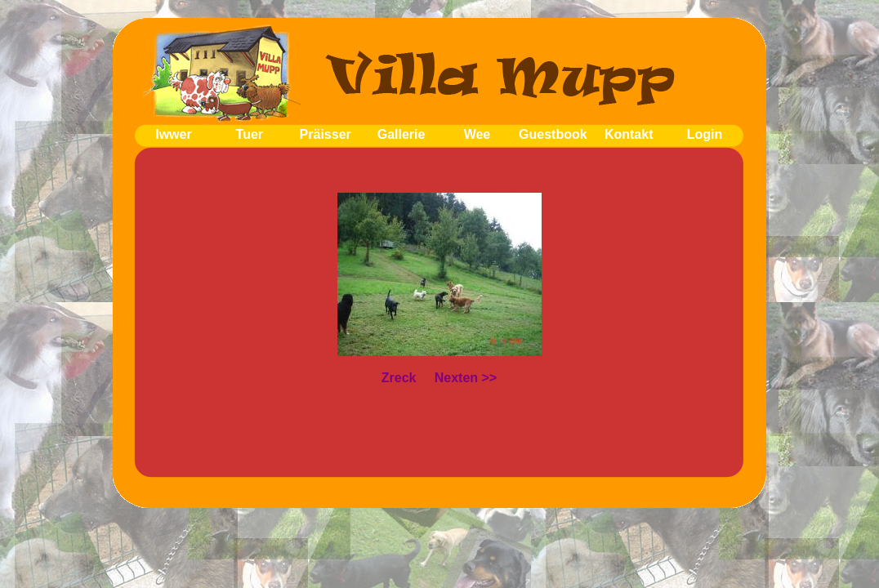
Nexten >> (466, 378)
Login (705, 134)
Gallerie (402, 134)
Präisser (326, 134)
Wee (477, 134)
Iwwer (173, 134)
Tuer (250, 134)
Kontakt (629, 134)
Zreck (399, 378)
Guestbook (553, 134)
